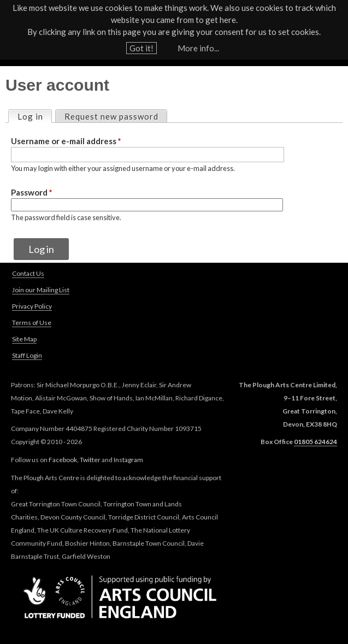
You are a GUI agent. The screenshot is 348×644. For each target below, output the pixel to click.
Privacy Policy (32, 306)
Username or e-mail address (66, 141)
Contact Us (28, 273)
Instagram (128, 460)
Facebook (63, 460)
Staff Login (27, 355)
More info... (198, 48)
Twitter (90, 460)
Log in (34, 116)
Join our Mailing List (41, 290)
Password (32, 192)
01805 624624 (315, 442)
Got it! (141, 48)
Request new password (111, 116)
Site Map (24, 339)
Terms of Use (32, 323)
